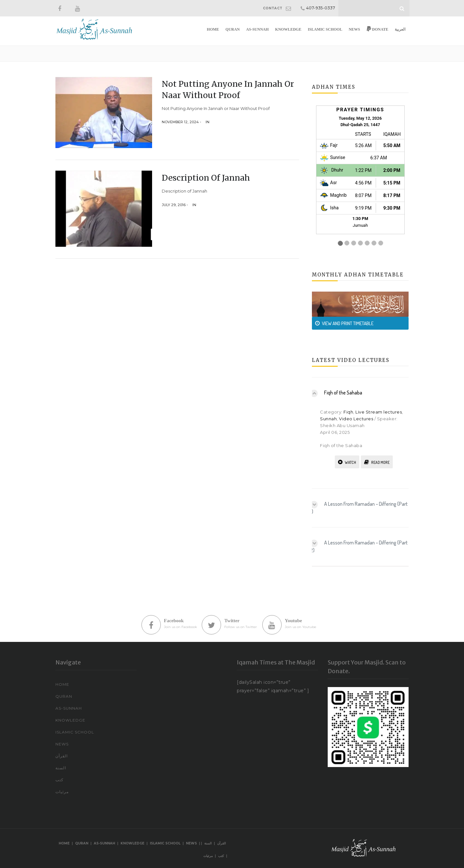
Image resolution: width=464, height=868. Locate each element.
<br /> (360, 176)
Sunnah (328, 419)
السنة (61, 768)
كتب (59, 780)
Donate (377, 29)
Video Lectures (356, 419)
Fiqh (348, 412)
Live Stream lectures (379, 412)
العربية (400, 29)
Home (213, 29)
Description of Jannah (206, 178)
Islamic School (325, 29)
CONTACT (273, 8)
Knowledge (288, 29)
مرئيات (62, 792)
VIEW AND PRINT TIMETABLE (344, 323)
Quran (233, 29)
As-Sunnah (257, 29)
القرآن (62, 756)
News (354, 29)
